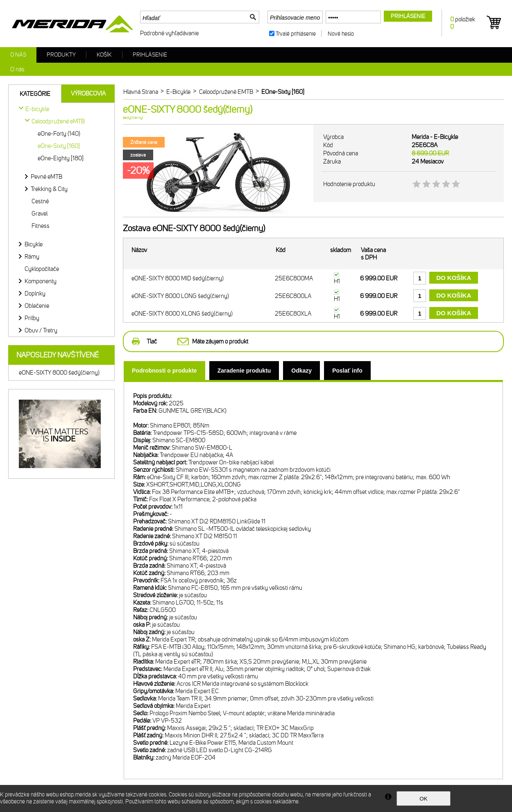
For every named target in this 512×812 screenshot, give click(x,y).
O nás (18, 55)
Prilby (32, 318)
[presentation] (164, 371)
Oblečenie (37, 306)
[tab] (164, 371)
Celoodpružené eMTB (58, 121)
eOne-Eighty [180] (61, 158)
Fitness (41, 226)
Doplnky (35, 293)
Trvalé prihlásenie (296, 34)
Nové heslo (341, 34)
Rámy (32, 257)
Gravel (40, 214)
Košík (104, 55)
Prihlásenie (150, 55)
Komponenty (41, 281)
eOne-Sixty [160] (59, 146)
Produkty (61, 55)
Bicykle (34, 244)
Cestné (40, 201)
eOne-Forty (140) (59, 134)
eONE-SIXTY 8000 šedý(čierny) (59, 373)
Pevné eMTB (46, 177)
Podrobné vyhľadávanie (169, 33)
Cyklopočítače (42, 269)
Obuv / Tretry (41, 330)
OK (423, 799)
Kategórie (35, 94)
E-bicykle (37, 109)
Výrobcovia (88, 93)
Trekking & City (49, 189)
